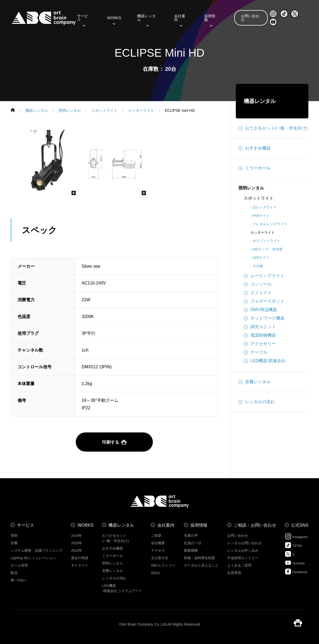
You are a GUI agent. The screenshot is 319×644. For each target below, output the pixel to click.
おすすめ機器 (255, 148)
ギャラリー (80, 565)
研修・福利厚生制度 (200, 558)
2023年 (77, 543)
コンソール (258, 284)
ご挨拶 (156, 536)
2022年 (77, 550)
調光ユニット (260, 327)
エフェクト (258, 293)
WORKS (114, 20)
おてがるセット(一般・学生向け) (273, 128)
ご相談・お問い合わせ (255, 525)
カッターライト (263, 232)
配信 (14, 573)
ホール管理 (19, 565)
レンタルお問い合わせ (245, 543)
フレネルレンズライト (270, 224)
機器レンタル (146, 20)
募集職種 (191, 550)
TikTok (293, 545)
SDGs (156, 573)
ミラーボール (255, 168)
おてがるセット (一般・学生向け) (115, 538)
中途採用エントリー (243, 558)
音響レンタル (255, 382)
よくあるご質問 (239, 565)
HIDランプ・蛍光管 (268, 249)
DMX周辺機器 (260, 310)
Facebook (296, 571)
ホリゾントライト (266, 241)
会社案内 (180, 20)
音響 (14, 543)
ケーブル (256, 352)
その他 (258, 266)
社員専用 (234, 573)
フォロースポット (264, 301)
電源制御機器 (260, 335)
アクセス (158, 550)
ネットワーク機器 (264, 318)
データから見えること (201, 565)
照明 (14, 536)
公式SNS (300, 525)
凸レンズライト (265, 207)
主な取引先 (160, 558)
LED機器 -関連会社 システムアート (122, 588)
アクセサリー (260, 344)
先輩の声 (191, 536)
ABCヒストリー (163, 565)
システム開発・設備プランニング (37, 550)
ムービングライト (264, 276)
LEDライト (261, 257)
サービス (83, 20)
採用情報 (210, 20)
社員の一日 (193, 543)
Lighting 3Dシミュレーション (33, 558)
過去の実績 (80, 558)
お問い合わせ (250, 18)
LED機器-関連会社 (265, 361)
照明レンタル (251, 188)
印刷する (114, 442)
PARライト (261, 216)
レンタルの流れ (257, 402)
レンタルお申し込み (243, 550)
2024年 (77, 536)
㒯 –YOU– (18, 580)
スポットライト (259, 198)
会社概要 (158, 543)
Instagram (296, 536)
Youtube (295, 563)
